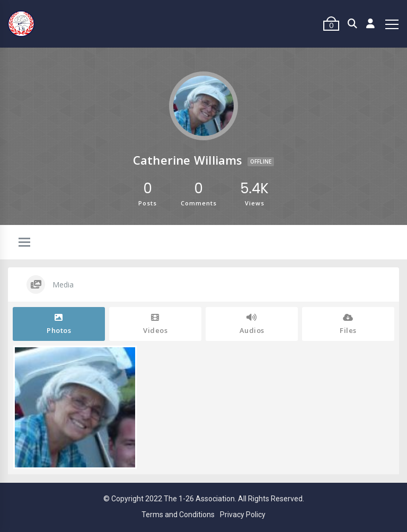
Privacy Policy (243, 515)
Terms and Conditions (178, 515)
